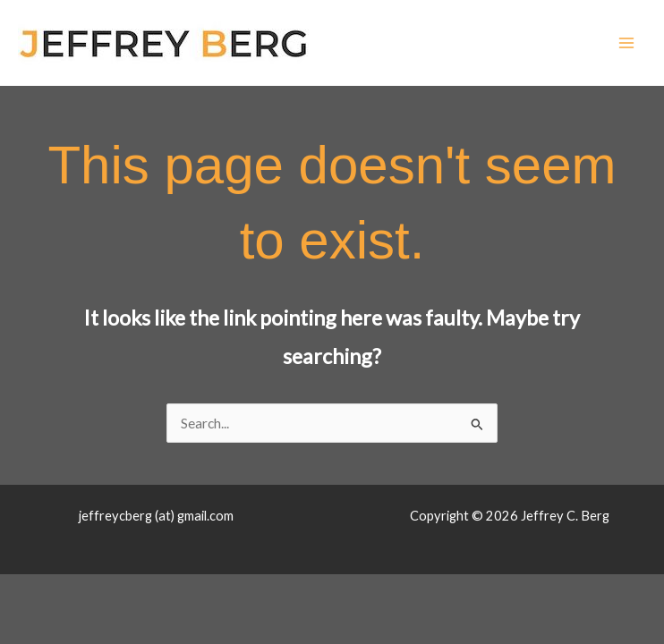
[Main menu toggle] (627, 42)
